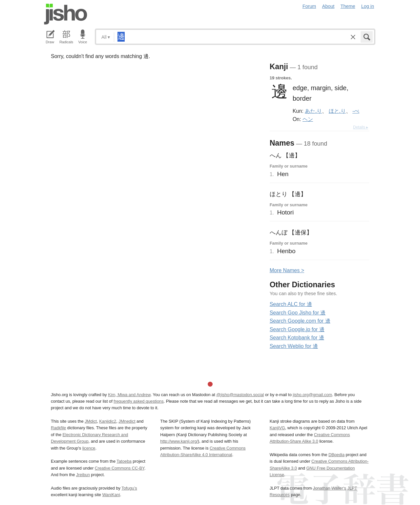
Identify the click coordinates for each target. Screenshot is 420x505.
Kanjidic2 (108, 421)
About (328, 6)
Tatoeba (124, 461)
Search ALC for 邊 (291, 304)
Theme (348, 6)
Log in (368, 6)
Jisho (66, 14)
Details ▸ (361, 127)
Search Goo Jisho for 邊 (298, 313)
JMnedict (127, 421)
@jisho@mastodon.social (240, 395)
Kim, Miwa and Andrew (129, 395)
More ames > (287, 270)
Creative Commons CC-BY (120, 468)
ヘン (308, 119)
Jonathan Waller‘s (330, 488)
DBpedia (336, 455)
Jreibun (83, 475)
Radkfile (58, 428)
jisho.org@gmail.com (312, 395)
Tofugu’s (129, 488)
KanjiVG (277, 428)
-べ (356, 111)
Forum (309, 6)
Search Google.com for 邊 (300, 321)
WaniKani (111, 495)
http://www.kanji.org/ (179, 441)
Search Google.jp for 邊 (297, 329)
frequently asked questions (138, 401)
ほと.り (337, 111)
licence (89, 448)
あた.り (313, 111)
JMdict (91, 421)
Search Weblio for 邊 (294, 346)
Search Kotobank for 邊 (297, 338)
